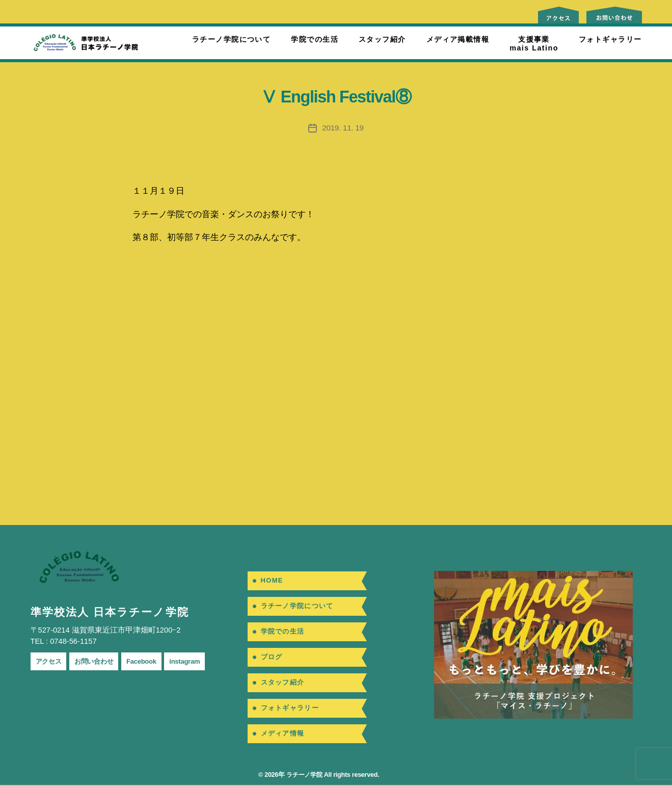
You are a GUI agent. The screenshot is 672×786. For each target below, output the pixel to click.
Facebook (153, 661)
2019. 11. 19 (343, 128)
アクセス (51, 661)
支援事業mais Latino (534, 44)
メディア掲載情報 (458, 39)
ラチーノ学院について (231, 39)
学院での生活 (315, 39)
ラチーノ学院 (303, 776)
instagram (201, 661)
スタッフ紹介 (382, 39)
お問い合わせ (101, 661)
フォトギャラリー (610, 39)
